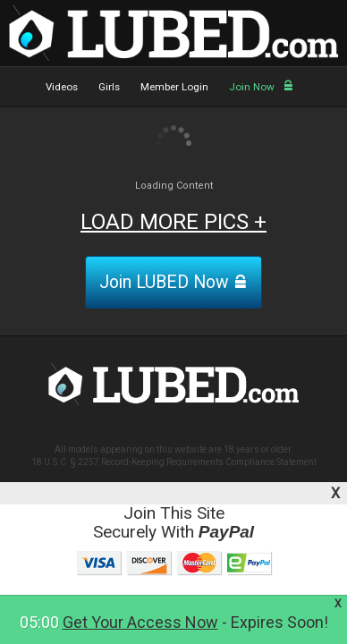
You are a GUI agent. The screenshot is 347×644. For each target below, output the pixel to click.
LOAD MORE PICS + (173, 222)
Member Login (174, 87)
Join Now (261, 87)
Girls (109, 87)
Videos (62, 87)
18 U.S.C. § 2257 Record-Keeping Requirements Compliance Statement (174, 462)
